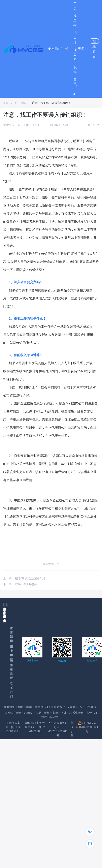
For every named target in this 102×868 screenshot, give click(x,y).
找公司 (75, 55)
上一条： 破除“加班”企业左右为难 (24, 578)
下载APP (62, 661)
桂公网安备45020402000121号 (87, 727)
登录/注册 (94, 42)
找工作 (75, 21)
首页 (75, 6)
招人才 (75, 38)
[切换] (64, 49)
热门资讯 (20, 103)
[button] (83, 49)
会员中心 (75, 86)
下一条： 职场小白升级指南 (20, 584)
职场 (75, 70)
